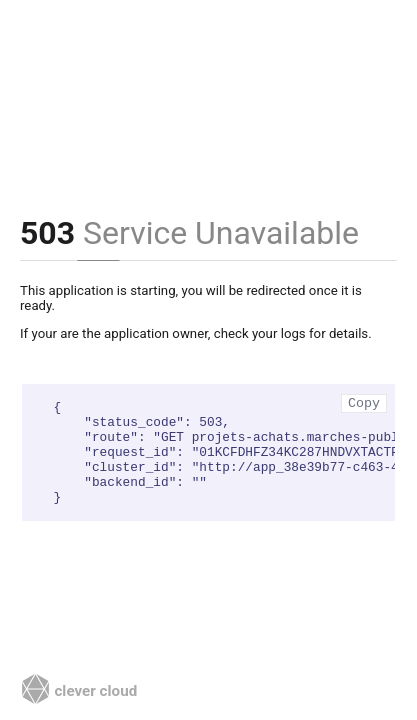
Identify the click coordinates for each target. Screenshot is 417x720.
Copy (364, 403)
